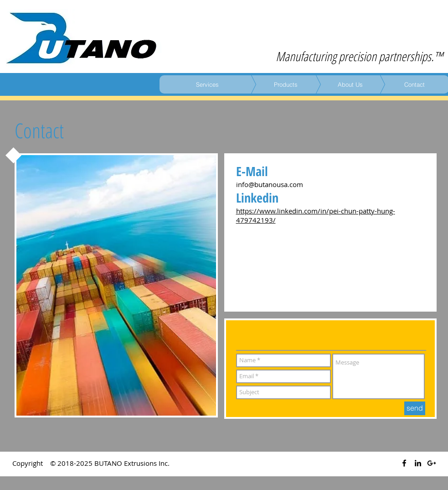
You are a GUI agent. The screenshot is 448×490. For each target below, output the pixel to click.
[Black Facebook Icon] (404, 463)
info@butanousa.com (270, 184)
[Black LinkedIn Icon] (418, 463)
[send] (415, 408)
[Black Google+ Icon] (432, 463)
